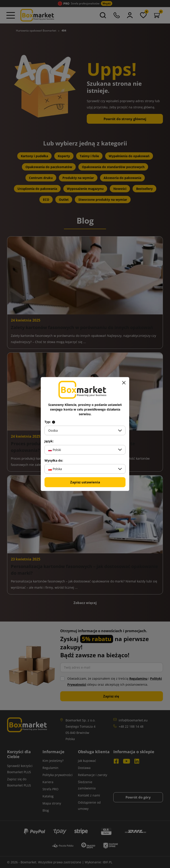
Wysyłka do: (54, 461)
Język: (49, 441)
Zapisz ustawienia (85, 482)
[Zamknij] (124, 383)
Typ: (50, 422)
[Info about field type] (54, 422)
